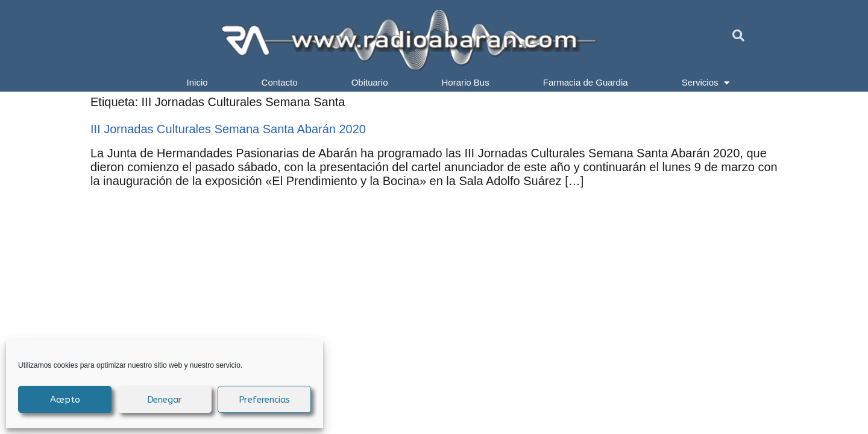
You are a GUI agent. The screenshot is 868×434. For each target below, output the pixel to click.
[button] (738, 36)
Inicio (197, 82)
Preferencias (265, 400)
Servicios (706, 83)
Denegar (165, 400)
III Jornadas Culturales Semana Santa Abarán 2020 (228, 129)
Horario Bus (466, 82)
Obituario (370, 82)
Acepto (65, 400)
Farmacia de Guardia (586, 82)
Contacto (280, 82)
